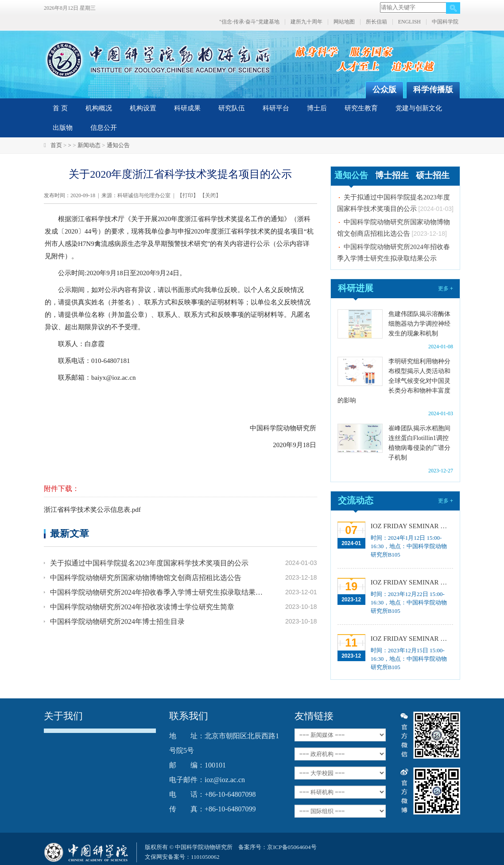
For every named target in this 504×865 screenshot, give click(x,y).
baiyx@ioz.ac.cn (113, 378)
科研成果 (187, 108)
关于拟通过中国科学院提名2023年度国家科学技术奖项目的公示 (149, 563)
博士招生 (392, 175)
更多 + (446, 288)
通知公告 (118, 145)
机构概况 (99, 108)
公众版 (384, 90)
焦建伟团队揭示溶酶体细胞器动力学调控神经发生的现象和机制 (419, 324)
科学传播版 (433, 90)
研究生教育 (361, 108)
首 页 (60, 108)
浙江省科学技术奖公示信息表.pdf (92, 510)
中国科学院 (445, 22)
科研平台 (276, 108)
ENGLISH (409, 22)
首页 (56, 145)
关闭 (210, 195)
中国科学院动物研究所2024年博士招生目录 (117, 621)
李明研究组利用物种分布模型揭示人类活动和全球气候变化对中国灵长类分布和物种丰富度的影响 (394, 381)
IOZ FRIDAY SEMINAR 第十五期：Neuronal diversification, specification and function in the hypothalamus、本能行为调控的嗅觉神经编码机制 (412, 526)
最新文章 (70, 533)
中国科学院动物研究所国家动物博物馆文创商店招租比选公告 (146, 578)
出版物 (63, 128)
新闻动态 (89, 145)
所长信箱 (376, 22)
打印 (188, 195)
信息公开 (104, 128)
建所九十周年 (306, 22)
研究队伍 (232, 108)
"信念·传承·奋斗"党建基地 (249, 22)
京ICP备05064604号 (292, 847)
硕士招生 (433, 175)
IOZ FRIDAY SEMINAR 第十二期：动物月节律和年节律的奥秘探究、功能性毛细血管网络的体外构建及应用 (412, 639)
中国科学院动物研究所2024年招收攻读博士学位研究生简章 (142, 607)
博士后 (317, 108)
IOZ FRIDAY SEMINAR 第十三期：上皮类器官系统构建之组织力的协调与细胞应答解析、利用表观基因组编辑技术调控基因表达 (412, 582)
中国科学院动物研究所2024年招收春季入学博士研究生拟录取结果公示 (157, 592)
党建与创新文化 (419, 108)
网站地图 (344, 22)
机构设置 (143, 108)
